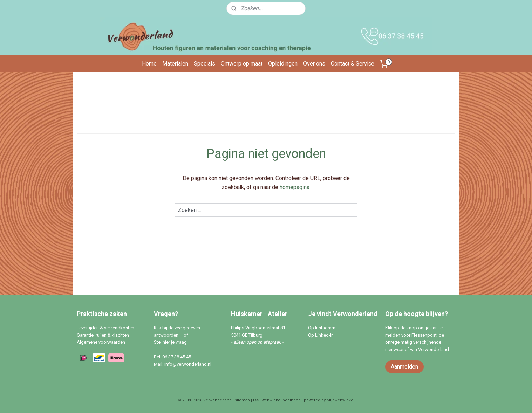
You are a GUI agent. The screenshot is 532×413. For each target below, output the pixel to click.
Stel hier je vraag (170, 342)
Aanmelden (404, 367)
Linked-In (324, 335)
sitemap (242, 400)
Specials (204, 64)
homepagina (295, 187)
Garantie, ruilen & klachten (103, 335)
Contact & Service (353, 64)
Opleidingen (283, 64)
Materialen (175, 64)
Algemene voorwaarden (101, 342)
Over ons (314, 64)
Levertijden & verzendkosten (105, 328)
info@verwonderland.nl (188, 364)
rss (256, 400)
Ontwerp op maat (242, 64)
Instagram (325, 328)
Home (149, 64)
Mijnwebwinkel (340, 400)
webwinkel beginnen (281, 400)
